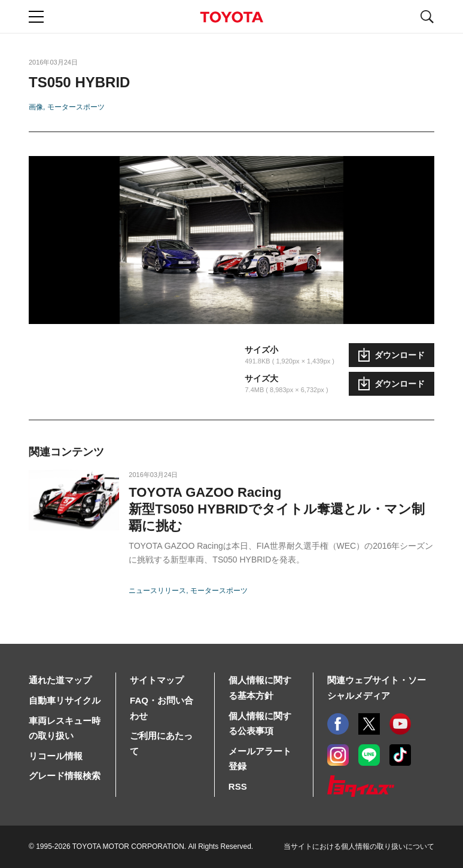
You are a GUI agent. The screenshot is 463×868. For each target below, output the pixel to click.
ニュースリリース (157, 591)
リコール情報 (56, 756)
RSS (238, 786)
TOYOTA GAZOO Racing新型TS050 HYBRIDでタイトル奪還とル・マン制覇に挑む (276, 509)
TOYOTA (231, 17)
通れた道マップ (60, 680)
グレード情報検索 (65, 776)
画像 (36, 107)
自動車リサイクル (65, 700)
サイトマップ (157, 680)
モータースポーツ (76, 107)
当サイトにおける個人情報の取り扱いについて (359, 846)
